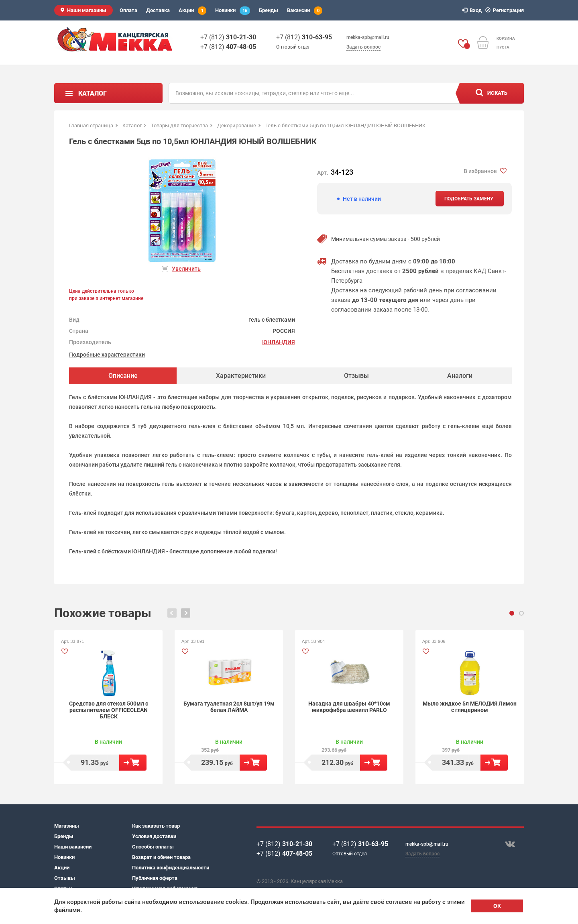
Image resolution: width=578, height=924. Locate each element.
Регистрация (506, 10)
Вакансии (305, 11)
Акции (192, 11)
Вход (473, 10)
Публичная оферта (155, 878)
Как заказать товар (156, 826)
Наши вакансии (73, 847)
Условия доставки (154, 836)
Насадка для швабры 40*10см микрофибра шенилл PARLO (349, 707)
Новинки (233, 11)
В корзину (133, 763)
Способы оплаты (153, 847)
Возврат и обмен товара (161, 857)
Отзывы (65, 878)
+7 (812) (228, 37)
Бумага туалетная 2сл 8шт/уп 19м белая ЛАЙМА (229, 707)
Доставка (158, 10)
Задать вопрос (363, 47)
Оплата (128, 10)
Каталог (93, 93)
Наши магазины (87, 10)
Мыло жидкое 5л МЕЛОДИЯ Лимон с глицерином (470, 707)
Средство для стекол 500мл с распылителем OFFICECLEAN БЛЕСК (109, 710)
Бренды (269, 10)
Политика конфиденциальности (171, 868)
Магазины (67, 826)
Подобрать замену (469, 199)
